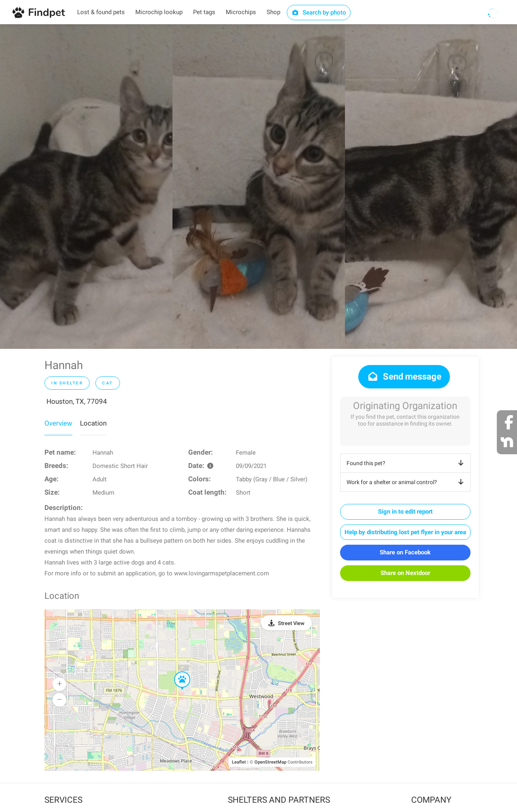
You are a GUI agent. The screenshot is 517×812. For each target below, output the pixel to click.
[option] (86, 187)
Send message (404, 377)
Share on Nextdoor (405, 573)
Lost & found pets (101, 12)
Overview (58, 423)
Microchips (241, 12)
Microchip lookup (159, 12)
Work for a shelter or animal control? (407, 482)
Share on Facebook (405, 552)
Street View (291, 623)
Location (93, 423)
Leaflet (239, 762)
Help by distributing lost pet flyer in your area (405, 532)
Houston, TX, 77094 (77, 401)
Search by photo (319, 13)
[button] (177, 672)
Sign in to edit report (405, 512)
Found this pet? (407, 463)
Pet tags (204, 12)
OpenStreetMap (270, 762)
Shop (273, 12)
